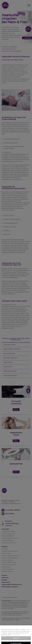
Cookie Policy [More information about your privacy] (16, 638)
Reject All (16, 642)
